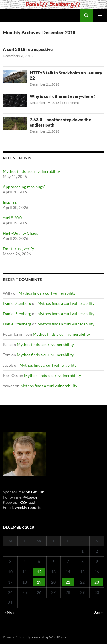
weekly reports (28, 507)
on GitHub (35, 492)
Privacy (8, 637)
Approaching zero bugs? (24, 187)
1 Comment (70, 103)
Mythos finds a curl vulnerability (31, 171)
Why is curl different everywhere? (62, 96)
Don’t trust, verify (18, 249)
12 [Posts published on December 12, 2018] (39, 572)
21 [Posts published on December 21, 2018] (68, 582)
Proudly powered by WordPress (42, 637)
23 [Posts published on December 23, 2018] (97, 582)
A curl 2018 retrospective (28, 49)
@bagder (31, 497)
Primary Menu (100, 15)
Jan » (98, 612)
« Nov (9, 612)
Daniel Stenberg (17, 303)
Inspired (10, 202)
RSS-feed (27, 502)
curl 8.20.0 (12, 218)
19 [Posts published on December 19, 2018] (39, 582)
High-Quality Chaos (20, 233)
